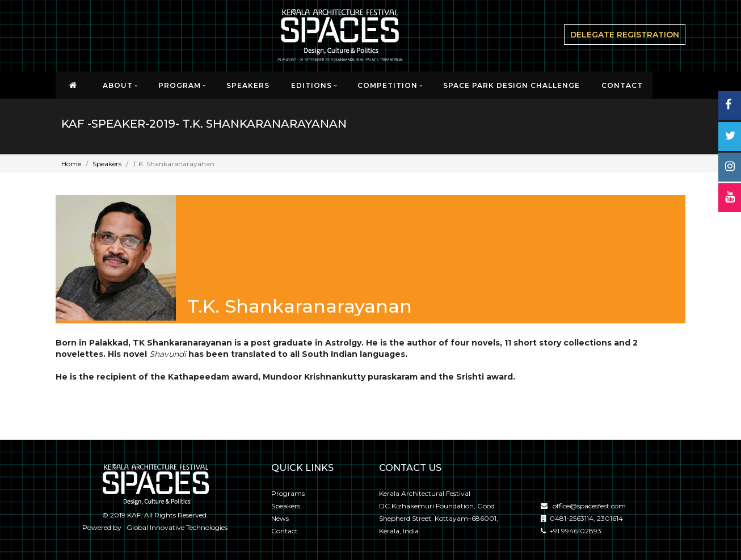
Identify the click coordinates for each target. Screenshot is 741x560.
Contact (285, 531)
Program (180, 85)
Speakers (248, 85)
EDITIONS (311, 85)
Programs (288, 493)
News (280, 518)
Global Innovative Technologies (175, 527)
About (118, 85)
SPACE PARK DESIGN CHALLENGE (511, 85)
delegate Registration (625, 35)
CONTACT (622, 85)
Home (71, 164)
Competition (388, 85)
